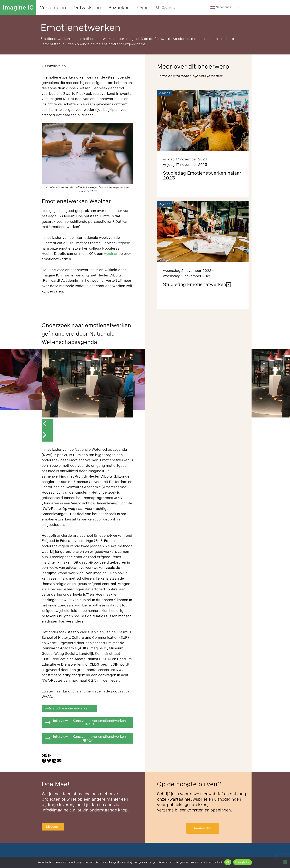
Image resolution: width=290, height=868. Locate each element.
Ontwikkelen (87, 7)
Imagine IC (18, 7)
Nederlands (221, 7)
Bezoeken (119, 7)
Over (143, 7)
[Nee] (285, 862)
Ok (228, 862)
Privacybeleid (243, 862)
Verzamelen (53, 7)
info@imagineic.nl (59, 811)
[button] (85, 741)
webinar (111, 254)
